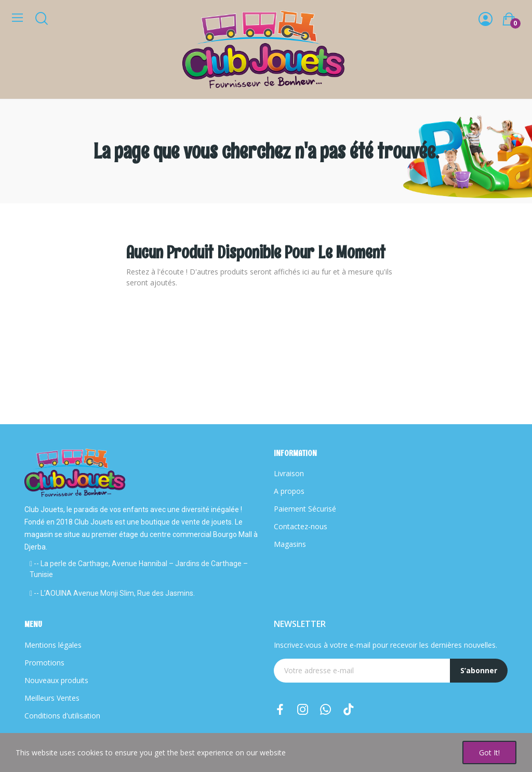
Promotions (44, 663)
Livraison (289, 473)
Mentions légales (53, 645)
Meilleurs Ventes (52, 698)
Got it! (489, 753)
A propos (289, 491)
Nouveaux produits (56, 680)
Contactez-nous (301, 526)
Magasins (290, 544)
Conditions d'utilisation (62, 716)
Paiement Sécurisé (305, 509)
